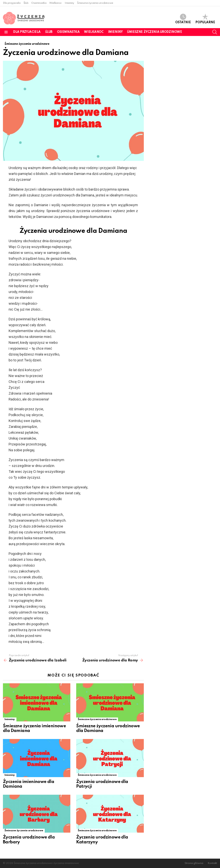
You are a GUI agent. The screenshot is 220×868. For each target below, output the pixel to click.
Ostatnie (183, 19)
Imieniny (69, 3)
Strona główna (194, 863)
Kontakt (212, 863)
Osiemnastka (39, 3)
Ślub (26, 3)
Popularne (205, 19)
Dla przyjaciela (12, 3)
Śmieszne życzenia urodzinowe (95, 3)
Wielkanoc (55, 3)
